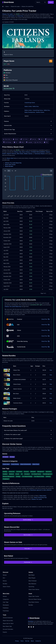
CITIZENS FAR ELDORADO (38, 152)
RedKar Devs (36, 106)
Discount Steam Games (35, 599)
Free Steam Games (34, 602)
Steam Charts (7, 587)
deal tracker (11, 16)
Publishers (6, 608)
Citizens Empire (17, 384)
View (51, 370)
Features (28, 121)
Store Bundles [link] (49, 139)
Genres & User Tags (28, 130)
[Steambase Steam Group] (31, 627)
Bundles (5, 584)
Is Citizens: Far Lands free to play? (28, 439)
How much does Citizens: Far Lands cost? (28, 430)
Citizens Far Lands (15, 6)
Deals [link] (41, 139)
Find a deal (28, 549)
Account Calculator (8, 629)
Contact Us (38, 641)
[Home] (3, 6)
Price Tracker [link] (24, 139)
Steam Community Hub (40, 497)
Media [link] (22, 142)
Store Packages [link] (7, 142)
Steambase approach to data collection (41, 490)
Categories (6, 599)
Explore (51, 2)
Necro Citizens (26, 152)
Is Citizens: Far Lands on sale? (28, 434)
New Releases (32, 584)
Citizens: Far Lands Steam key (13, 306)
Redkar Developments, (30, 112)
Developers (6, 605)
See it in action (28, 535)
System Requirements (28, 134)
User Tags (6, 602)
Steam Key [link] (33, 139)
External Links (28, 125)
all (15, 171)
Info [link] (16, 142)
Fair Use (27, 641)
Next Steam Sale (7, 626)
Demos (5, 581)
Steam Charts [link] (7, 139)
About (32, 641)
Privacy (17, 641)
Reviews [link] (16, 139)
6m (9, 171)
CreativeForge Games (30, 103)
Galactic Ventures (12, 154)
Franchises (6, 611)
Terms (22, 641)
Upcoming (31, 587)
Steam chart (10, 158)
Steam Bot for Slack (8, 623)
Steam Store (43, 496)
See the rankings (28, 520)
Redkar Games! (28, 154)
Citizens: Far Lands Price (27, 6)
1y (12, 171)
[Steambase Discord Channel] (29, 627)
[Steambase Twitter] (33, 627)
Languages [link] (29, 142)
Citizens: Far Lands (8, 14)
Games (7, 6)
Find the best (28, 562)
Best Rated (32, 575)
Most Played (32, 578)
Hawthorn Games (40, 112)
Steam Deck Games (34, 589)
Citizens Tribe (18, 152)
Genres (5, 596)
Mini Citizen (20, 154)
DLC (4, 578)
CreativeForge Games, (38, 110)
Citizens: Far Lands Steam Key (13, 163)
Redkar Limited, (28, 106)
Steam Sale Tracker (10, 165)
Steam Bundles (9, 166)
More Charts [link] (38, 142)
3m (5, 171)
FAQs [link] (46, 142)
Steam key (20, 16)
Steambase (31, 621)
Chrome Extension (8, 618)
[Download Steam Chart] (51, 171)
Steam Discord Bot (8, 621)
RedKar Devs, (47, 110)
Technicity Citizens (40, 154)
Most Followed (33, 581)
